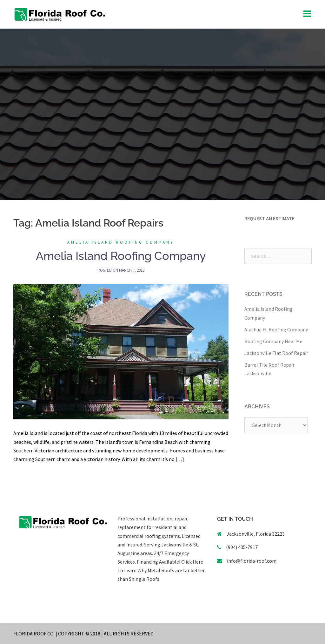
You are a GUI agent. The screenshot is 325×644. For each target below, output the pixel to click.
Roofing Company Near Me (273, 341)
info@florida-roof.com (252, 561)
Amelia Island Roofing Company (121, 242)
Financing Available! (159, 562)
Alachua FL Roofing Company (276, 329)
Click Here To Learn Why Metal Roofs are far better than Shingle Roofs (161, 570)
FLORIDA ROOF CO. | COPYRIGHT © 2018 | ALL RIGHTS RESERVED (83, 634)
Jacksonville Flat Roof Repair (276, 353)
